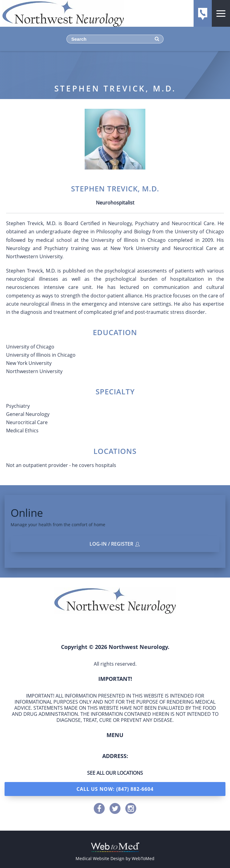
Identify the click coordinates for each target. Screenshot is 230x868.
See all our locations (115, 773)
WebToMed (143, 858)
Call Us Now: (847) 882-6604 (115, 789)
